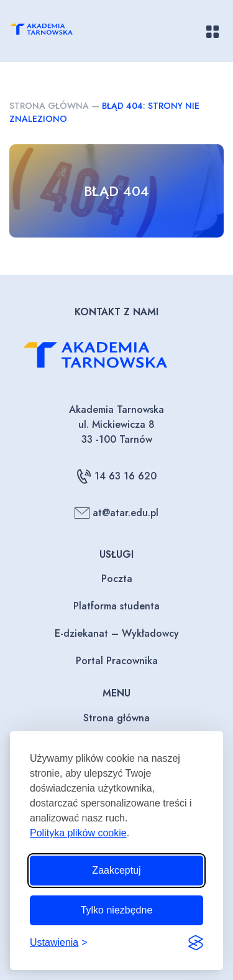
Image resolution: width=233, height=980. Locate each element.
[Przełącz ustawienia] (59, 943)
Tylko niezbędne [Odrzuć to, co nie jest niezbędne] (117, 910)
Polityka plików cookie (78, 833)
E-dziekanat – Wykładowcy (117, 633)
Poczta (117, 579)
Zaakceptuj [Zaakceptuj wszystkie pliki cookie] (116, 870)
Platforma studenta (116, 606)
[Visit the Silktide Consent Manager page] (196, 943)
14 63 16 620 (116, 476)
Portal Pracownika (117, 661)
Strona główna (49, 106)
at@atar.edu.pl (116, 513)
